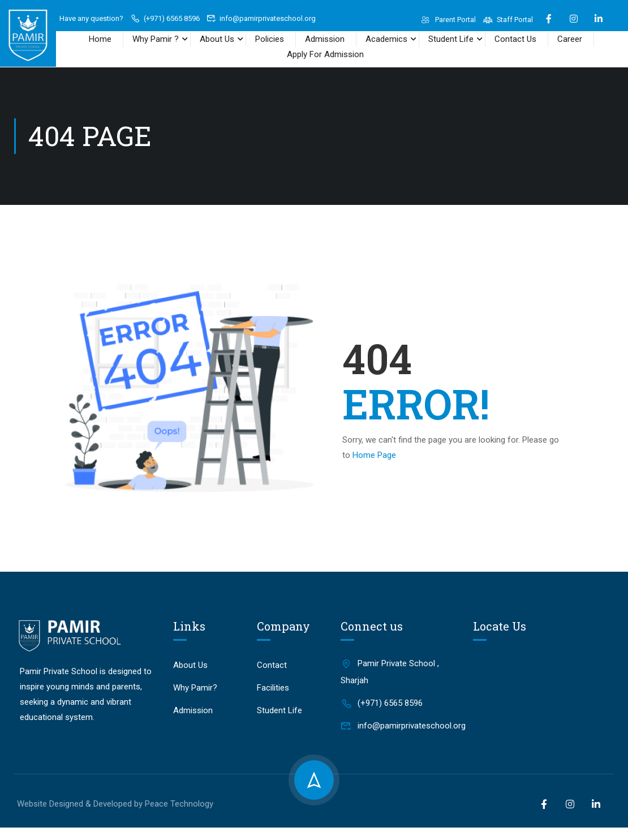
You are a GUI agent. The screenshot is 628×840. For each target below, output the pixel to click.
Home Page (374, 454)
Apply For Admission (325, 54)
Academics (386, 39)
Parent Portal (448, 20)
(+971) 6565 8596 (165, 18)
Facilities (273, 687)
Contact (272, 664)
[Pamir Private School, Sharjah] (541, 681)
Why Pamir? (195, 687)
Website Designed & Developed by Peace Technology (115, 803)
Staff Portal (508, 20)
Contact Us (515, 39)
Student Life (451, 39)
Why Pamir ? (156, 39)
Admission (325, 39)
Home (100, 39)
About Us (217, 39)
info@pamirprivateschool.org (261, 18)
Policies (270, 39)
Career (570, 39)
